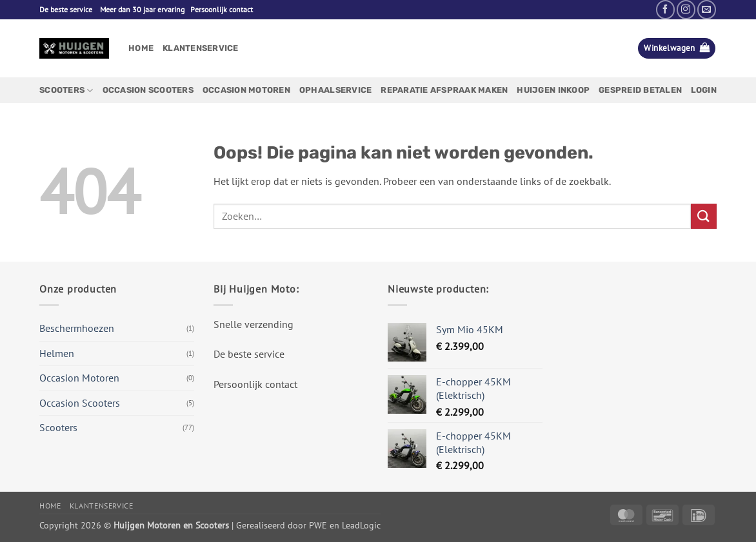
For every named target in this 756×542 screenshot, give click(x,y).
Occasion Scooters (148, 90)
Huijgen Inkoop (553, 90)
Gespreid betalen (640, 90)
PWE (318, 525)
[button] (677, 49)
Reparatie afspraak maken (444, 90)
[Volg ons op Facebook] (665, 9)
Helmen (57, 353)
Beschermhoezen (77, 328)
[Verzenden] (704, 216)
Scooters (66, 91)
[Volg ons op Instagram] (686, 9)
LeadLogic (361, 525)
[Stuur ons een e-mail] (707, 9)
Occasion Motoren (246, 90)
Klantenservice (201, 48)
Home (141, 48)
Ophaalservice (335, 90)
